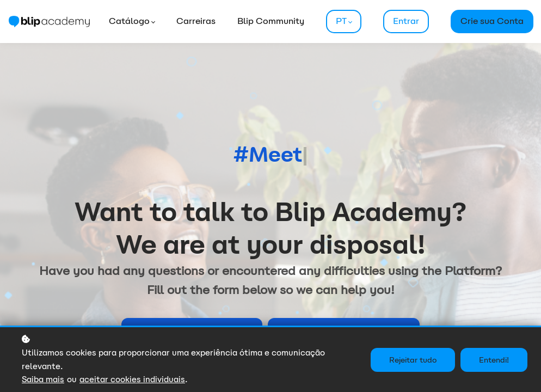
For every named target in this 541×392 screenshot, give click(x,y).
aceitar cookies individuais (132, 379)
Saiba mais (43, 379)
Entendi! (494, 360)
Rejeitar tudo (413, 360)
